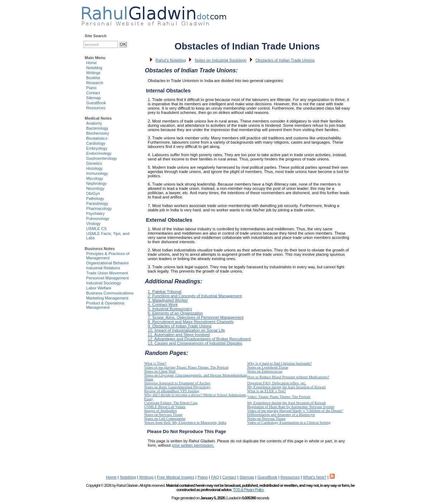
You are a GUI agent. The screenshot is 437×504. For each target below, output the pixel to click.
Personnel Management (108, 278)
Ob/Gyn (93, 193)
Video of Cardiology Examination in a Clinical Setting (289, 423)
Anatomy (94, 123)
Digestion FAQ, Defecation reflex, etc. (277, 383)
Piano (92, 88)
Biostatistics (97, 138)
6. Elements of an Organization (176, 313)
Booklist (93, 78)
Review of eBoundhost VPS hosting (172, 391)
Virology (93, 224)
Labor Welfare (99, 288)
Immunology (97, 173)
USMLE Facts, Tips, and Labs (108, 236)
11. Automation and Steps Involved (179, 335)
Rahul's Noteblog (171, 60)
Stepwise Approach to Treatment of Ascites (177, 383)
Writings (93, 73)
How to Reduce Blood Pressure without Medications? (288, 377)
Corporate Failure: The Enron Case (171, 403)
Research (95, 83)
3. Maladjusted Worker (168, 300)
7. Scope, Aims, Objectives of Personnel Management (196, 317)
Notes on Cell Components (165, 419)
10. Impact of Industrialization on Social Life (187, 330)
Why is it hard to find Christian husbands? (279, 363)
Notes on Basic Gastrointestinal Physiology (177, 387)
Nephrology (97, 183)
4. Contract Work (163, 304)
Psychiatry (96, 213)
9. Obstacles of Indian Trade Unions (180, 326)
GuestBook (96, 103)
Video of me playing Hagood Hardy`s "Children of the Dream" (295, 411)
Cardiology (96, 143)
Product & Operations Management (105, 305)
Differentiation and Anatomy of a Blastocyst (281, 415)
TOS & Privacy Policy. (248, 490)
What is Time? (155, 363)
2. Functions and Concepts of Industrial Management (195, 296)
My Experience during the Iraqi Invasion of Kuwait (286, 387)
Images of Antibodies (161, 411)
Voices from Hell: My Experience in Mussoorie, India (185, 423)
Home (92, 63)
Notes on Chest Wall (160, 371)
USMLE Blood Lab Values (165, 407)
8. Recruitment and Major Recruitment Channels (191, 322)
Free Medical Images (176, 477)
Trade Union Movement (107, 273)
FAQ (215, 477)
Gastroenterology (102, 158)
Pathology (95, 198)
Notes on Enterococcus (265, 371)
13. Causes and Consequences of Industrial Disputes (195, 343)
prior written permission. (193, 445)
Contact (93, 93)
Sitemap (94, 98)
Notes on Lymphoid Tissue (268, 367)
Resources (96, 108)
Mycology (95, 178)
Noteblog (94, 68)
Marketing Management (107, 298)
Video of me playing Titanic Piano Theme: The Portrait (186, 367)
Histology (95, 168)
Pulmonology (98, 219)
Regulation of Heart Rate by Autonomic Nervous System (291, 407)
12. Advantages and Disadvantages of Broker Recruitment (200, 339)
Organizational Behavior (108, 263)
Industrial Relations (103, 268)
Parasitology (97, 203)
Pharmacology (99, 208)
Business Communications (110, 293)
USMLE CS (97, 229)
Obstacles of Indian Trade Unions (285, 60)
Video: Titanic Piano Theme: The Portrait (279, 397)
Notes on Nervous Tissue (164, 415)
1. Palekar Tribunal (165, 292)
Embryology (97, 148)
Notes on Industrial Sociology (221, 60)
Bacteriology (97, 128)
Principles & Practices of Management (108, 256)
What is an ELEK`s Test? (266, 391)
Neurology (95, 188)
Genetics (94, 163)
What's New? (315, 477)
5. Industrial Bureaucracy (170, 309)
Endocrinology (99, 153)
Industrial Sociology (104, 283)
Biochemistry (98, 133)
